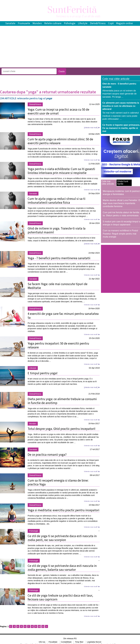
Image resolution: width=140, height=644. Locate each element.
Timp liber (79, 642)
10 (39, 626)
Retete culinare (53, 23)
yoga (49, 98)
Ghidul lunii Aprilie (123, 183)
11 (43, 626)
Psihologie (70, 23)
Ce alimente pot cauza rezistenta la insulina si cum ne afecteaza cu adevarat (121, 106)
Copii (111, 23)
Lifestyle (83, 23)
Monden (37, 23)
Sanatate (10, 23)
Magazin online (124, 23)
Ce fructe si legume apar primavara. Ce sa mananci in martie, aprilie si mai (121, 128)
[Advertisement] (50, 65)
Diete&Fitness (98, 23)
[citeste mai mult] (91, 128)
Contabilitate (66, 642)
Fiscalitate (53, 642)
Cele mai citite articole (108, 183)
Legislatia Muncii (94, 642)
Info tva (42, 642)
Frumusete (24, 23)
